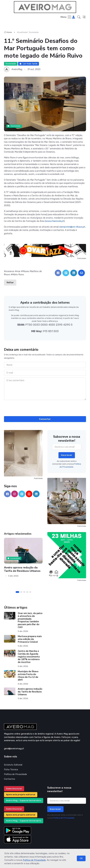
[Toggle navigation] (66, 17)
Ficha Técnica (11, 770)
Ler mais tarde (28, 64)
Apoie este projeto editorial (21, 795)
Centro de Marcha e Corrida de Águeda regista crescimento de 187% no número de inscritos (29, 657)
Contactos (10, 779)
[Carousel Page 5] (30, 592)
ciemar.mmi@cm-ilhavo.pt (72, 227)
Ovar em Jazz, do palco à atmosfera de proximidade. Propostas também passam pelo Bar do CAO (30, 620)
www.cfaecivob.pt (55, 221)
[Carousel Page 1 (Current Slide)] (17, 592)
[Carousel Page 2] (21, 592)
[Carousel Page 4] (27, 592)
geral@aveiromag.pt (14, 749)
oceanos (10, 271)
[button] (79, 17)
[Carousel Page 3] (24, 592)
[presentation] (45, 408)
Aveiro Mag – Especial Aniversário (24, 800)
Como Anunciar (14, 789)
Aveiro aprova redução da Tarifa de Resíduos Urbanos (22, 569)
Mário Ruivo (18, 275)
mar (19, 271)
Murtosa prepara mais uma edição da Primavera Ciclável (30, 639)
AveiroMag (17, 69)
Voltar (10, 282)
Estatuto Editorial (13, 765)
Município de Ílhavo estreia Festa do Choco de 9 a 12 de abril (28, 676)
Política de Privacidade (34, 860)
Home (8, 32)
